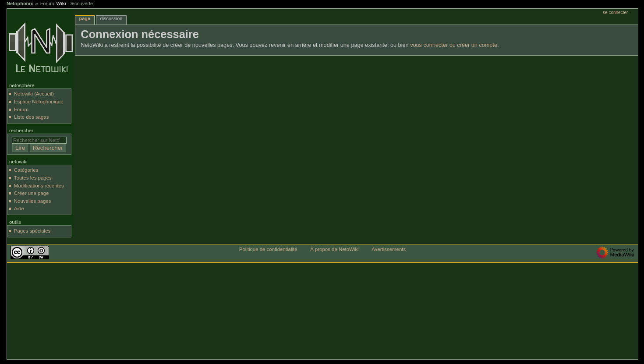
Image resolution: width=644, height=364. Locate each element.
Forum (47, 4)
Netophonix (20, 4)
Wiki (61, 4)
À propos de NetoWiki (334, 249)
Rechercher (21, 131)
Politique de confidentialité (268, 249)
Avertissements (389, 249)
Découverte (81, 4)
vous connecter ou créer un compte (454, 45)
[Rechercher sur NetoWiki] (39, 140)
